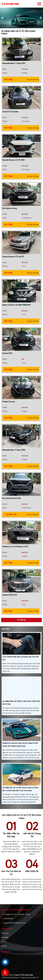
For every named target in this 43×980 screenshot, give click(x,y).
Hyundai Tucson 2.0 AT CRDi (13, 160)
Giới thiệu (5, 937)
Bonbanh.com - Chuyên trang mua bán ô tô (24, 978)
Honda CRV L (8, 353)
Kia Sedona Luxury (10, 208)
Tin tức (4, 942)
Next (41, 18)
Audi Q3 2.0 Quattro (10, 112)
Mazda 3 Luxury (9, 402)
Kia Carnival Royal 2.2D (11, 498)
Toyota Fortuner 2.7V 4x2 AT (13, 257)
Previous (2, 18)
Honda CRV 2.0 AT (10, 595)
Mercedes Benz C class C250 (14, 63)
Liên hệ (4, 946)
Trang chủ (5, 933)
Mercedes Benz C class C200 (14, 450)
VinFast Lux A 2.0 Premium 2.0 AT (15, 547)
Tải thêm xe (21, 620)
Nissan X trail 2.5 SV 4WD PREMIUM (16, 305)
